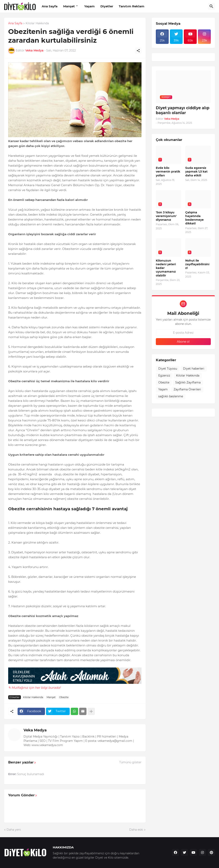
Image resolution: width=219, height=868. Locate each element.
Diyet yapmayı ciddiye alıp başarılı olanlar (183, 110)
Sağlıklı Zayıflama (188, 382)
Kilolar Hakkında (37, 23)
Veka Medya (35, 730)
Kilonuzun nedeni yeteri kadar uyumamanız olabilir (166, 268)
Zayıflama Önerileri (187, 389)
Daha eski (136, 830)
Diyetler (107, 6)
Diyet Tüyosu (168, 369)
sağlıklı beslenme (171, 396)
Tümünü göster (130, 762)
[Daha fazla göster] (91, 711)
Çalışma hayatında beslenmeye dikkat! (194, 218)
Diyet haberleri (194, 369)
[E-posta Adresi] (183, 333)
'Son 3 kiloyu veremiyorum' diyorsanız (166, 216)
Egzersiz (164, 376)
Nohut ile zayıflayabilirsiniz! (197, 264)
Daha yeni (14, 830)
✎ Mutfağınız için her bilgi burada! (34, 688)
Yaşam (89, 6)
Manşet (69, 6)
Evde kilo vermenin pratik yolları (168, 172)
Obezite (64, 697)
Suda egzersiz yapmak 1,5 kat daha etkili (196, 172)
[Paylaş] (138, 51)
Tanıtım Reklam (132, 6)
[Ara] (211, 6)
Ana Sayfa (50, 6)
